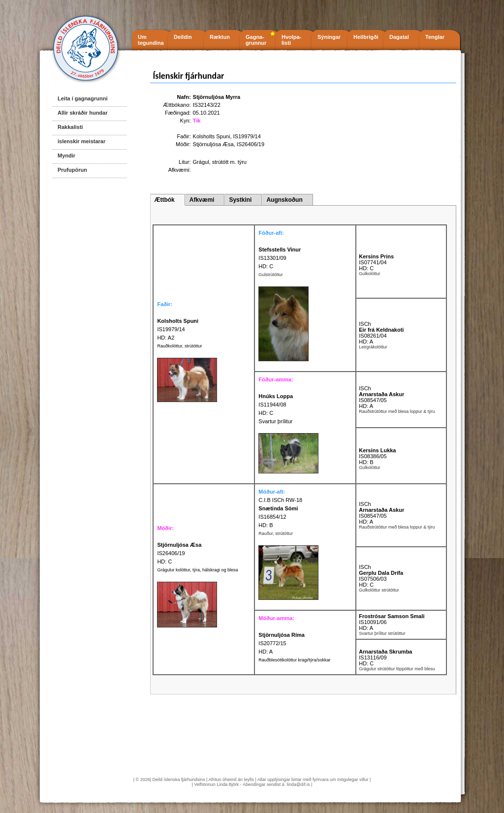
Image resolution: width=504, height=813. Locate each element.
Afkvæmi (202, 200)
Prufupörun (72, 170)
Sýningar (329, 37)
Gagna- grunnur (256, 40)
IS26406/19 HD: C (179, 553)
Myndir (66, 156)
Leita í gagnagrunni (82, 98)
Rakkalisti (70, 127)
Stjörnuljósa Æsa (213, 144)
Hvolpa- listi (291, 40)
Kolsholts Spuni (212, 136)
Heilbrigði (366, 37)
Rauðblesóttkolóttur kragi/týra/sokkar (294, 660)
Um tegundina (151, 40)
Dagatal (399, 37)
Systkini (240, 200)
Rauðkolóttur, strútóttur (179, 346)
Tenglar (435, 37)
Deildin (183, 37)
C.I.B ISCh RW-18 (280, 500)
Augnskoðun (284, 200)
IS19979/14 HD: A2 (178, 329)
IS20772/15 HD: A (282, 643)
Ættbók (164, 200)
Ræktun (220, 37)
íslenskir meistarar (81, 141)
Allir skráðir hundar (82, 113)
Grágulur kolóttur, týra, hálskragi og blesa (197, 570)
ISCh (365, 324)
